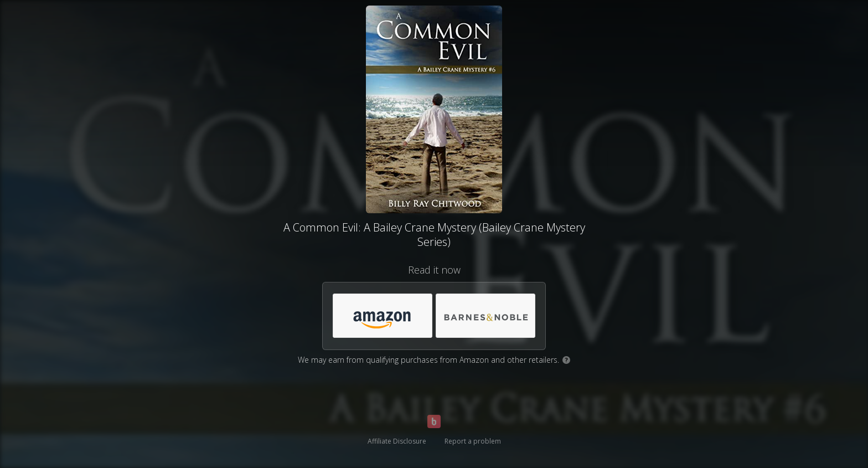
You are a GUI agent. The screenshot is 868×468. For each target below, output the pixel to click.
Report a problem (473, 441)
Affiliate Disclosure (397, 441)
